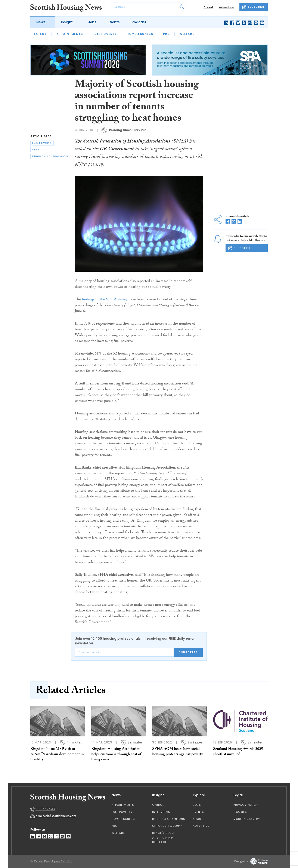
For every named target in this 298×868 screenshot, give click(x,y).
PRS (166, 34)
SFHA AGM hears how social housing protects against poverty (178, 752)
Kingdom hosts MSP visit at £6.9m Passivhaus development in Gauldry (57, 755)
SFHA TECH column (167, 826)
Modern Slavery (247, 819)
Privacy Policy (246, 805)
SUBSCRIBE (254, 7)
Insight (67, 22)
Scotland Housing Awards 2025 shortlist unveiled (238, 752)
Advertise (226, 7)
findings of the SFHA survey (105, 300)
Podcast (139, 22)
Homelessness (140, 34)
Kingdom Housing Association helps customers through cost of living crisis (116, 755)
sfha (36, 150)
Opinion (158, 805)
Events (114, 22)
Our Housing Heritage (163, 840)
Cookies (240, 812)
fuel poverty (42, 143)
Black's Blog (163, 833)
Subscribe (188, 652)
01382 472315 (45, 809)
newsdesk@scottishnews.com (56, 816)
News (41, 22)
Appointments (70, 34)
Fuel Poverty (105, 34)
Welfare (187, 34)
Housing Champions (169, 819)
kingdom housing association (53, 156)
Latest (41, 34)
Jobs (92, 22)
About (208, 7)
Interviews (161, 812)
